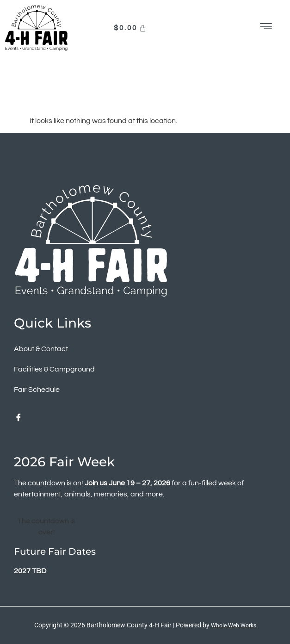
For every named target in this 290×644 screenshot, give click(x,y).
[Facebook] (19, 418)
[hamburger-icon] (267, 28)
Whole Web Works (234, 625)
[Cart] (131, 28)
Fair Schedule (37, 390)
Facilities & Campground (54, 369)
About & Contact (41, 349)
